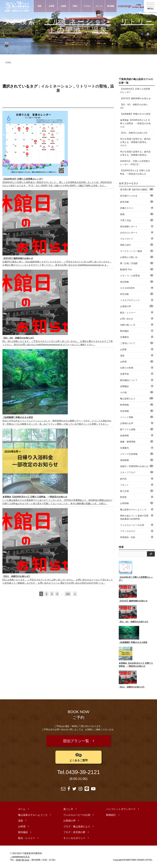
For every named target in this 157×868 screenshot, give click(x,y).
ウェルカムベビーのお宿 (137, 525)
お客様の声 (137, 306)
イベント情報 (137, 417)
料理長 (137, 497)
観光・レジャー (137, 312)
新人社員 (137, 491)
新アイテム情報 (137, 429)
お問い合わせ (137, 318)
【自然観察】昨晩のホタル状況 (135, 114)
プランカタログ (137, 531)
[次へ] (75, 594)
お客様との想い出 (137, 257)
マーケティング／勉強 (137, 251)
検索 (121, 547)
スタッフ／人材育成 (137, 275)
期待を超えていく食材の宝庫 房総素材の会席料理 (137, 517)
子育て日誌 (137, 220)
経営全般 (137, 202)
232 (68, 594)
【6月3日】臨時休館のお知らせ (135, 98)
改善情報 (137, 435)
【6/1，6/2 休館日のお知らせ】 (134, 106)
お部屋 (63, 6)
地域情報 (137, 460)
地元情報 (137, 282)
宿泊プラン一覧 (76, 741)
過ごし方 (68, 810)
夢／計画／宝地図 (137, 263)
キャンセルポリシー (74, 838)
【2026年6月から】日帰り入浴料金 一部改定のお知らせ (135, 172)
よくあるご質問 (78, 757)
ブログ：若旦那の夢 (74, 833)
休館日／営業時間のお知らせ (137, 466)
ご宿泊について (137, 343)
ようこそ (99, 6)
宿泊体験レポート (137, 226)
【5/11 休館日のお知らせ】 (134, 133)
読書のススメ (137, 208)
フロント (137, 485)
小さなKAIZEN (137, 288)
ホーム (22, 810)
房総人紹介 (137, 245)
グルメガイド (137, 238)
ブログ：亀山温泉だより (77, 827)
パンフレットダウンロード (121, 810)
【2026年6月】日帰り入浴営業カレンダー (135, 90)
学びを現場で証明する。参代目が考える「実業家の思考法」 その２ (135, 142)
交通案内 (137, 337)
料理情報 (137, 405)
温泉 (39, 6)
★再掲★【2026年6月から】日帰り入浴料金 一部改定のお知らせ (135, 123)
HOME (8, 62)
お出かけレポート (137, 232)
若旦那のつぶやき (137, 196)
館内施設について (137, 380)
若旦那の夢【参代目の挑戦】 (137, 189)
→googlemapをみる (20, 857)
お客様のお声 (137, 423)
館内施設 (111, 6)
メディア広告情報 (137, 454)
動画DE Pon (137, 269)
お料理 (51, 6)
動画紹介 (111, 815)
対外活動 (137, 294)
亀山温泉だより (137, 398)
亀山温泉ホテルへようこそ (137, 509)
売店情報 (137, 411)
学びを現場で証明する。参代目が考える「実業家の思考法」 (135, 153)
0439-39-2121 (83, 773)
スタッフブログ (137, 472)
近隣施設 (137, 386)
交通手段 (137, 374)
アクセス (87, 6)
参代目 (137, 479)
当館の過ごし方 (137, 325)
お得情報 (137, 503)
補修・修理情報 (137, 441)
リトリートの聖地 (91, 86)
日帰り (75, 6)
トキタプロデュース (137, 300)
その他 (137, 392)
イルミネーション (78, 22)
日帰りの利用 (137, 368)
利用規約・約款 (137, 537)
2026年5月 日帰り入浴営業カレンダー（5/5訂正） (135, 163)
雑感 (137, 214)
